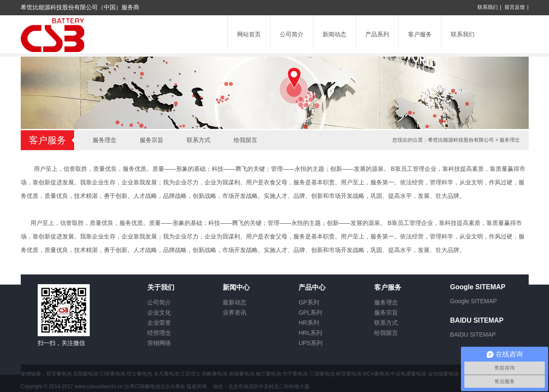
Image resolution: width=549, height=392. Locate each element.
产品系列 (377, 34)
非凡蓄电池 (166, 374)
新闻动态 (334, 34)
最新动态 (234, 302)
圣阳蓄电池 (86, 374)
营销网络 (159, 343)
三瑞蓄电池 (322, 374)
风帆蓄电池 (215, 374)
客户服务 (420, 34)
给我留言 (246, 140)
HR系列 (309, 323)
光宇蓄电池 (295, 374)
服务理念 (105, 140)
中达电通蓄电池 (408, 374)
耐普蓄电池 (349, 374)
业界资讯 (234, 313)
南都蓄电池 (242, 374)
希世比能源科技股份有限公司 (461, 140)
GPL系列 (310, 313)
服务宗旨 (152, 140)
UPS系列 (310, 343)
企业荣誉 (159, 323)
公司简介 (292, 34)
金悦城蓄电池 (443, 374)
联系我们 (488, 7)
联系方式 (199, 140)
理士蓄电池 (139, 374)
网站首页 (249, 34)
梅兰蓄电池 (268, 374)
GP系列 (309, 302)
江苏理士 (190, 374)
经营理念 (159, 333)
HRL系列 (310, 333)
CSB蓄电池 (112, 374)
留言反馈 (515, 7)
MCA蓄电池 (376, 374)
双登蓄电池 (59, 374)
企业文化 (159, 313)
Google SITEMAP (473, 301)
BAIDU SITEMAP (473, 334)
